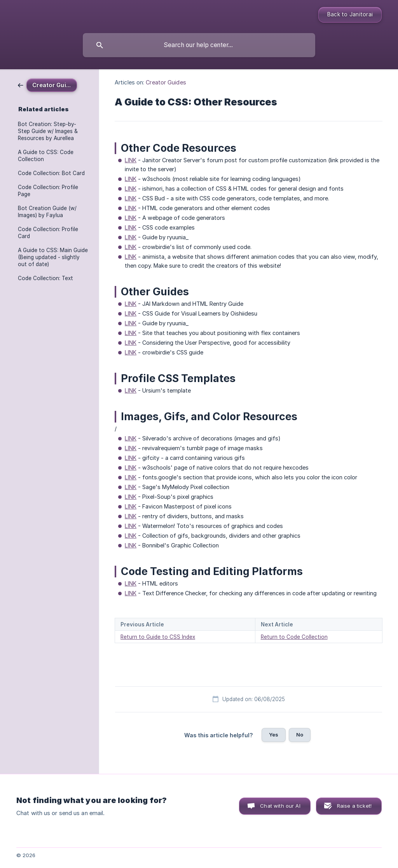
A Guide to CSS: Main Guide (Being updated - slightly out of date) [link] (53, 257)
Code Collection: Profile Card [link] (48, 233)
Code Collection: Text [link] (45, 278)
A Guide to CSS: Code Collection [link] (46, 156)
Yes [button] (274, 735)
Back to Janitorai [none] (350, 14)
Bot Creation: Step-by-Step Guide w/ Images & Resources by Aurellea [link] (48, 131)
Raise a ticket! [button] (354, 806)
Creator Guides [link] (166, 82)
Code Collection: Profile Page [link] (48, 191)
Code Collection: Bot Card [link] (51, 173)
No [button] (300, 735)
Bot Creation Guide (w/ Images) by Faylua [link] (47, 212)
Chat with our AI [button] (280, 806)
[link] (47, 85)
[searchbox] (199, 45)
